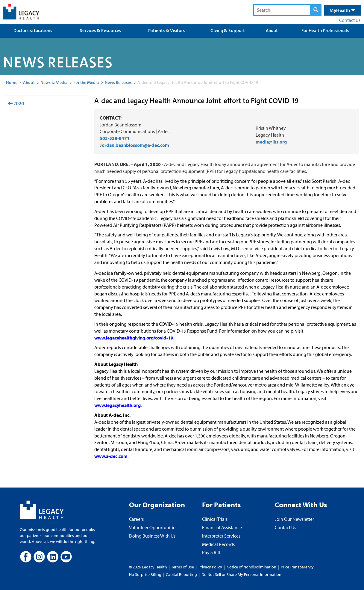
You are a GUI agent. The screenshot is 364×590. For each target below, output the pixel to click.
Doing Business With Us (152, 536)
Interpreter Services (221, 536)
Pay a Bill (211, 552)
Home (12, 82)
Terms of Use (183, 567)
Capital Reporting (181, 574)
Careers (136, 519)
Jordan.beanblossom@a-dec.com (135, 145)
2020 (16, 104)
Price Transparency (297, 567)
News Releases (118, 82)
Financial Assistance (222, 527)
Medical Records (218, 544)
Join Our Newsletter (294, 519)
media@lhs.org (271, 142)
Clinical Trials (215, 519)
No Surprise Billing (145, 574)
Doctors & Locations (33, 31)
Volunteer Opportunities (153, 527)
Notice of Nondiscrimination (251, 567)
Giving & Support (228, 31)
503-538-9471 (115, 138)
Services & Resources (100, 31)
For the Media (86, 82)
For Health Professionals (325, 31)
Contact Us (350, 20)
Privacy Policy (210, 567)
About (272, 31)
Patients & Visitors (166, 31)
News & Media (54, 82)
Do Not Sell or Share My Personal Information (241, 574)
